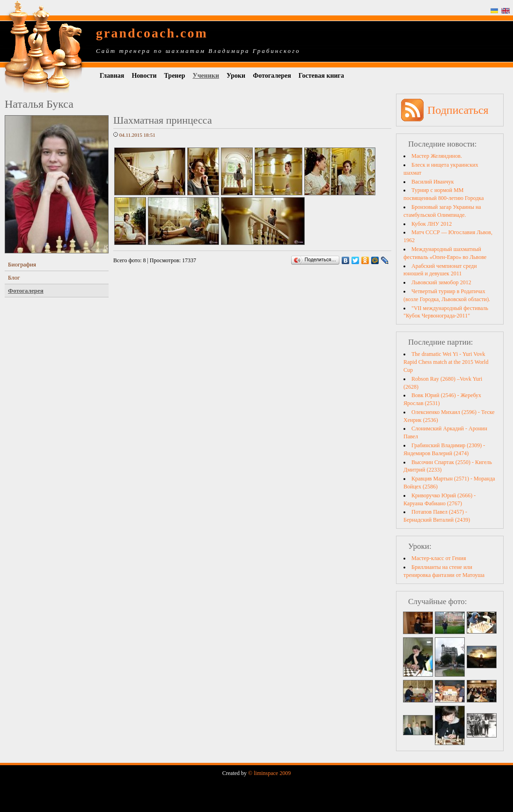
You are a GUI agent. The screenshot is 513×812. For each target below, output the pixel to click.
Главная (112, 76)
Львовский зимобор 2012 (441, 282)
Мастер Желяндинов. (437, 156)
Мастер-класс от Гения (439, 558)
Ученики (206, 76)
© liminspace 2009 (269, 773)
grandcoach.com (152, 33)
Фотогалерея (272, 76)
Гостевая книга (321, 76)
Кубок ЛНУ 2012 (432, 224)
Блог (14, 277)
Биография (22, 264)
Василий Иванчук (433, 182)
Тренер (175, 76)
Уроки (236, 76)
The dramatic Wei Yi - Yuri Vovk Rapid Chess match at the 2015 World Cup (446, 362)
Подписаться (458, 110)
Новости (144, 76)
